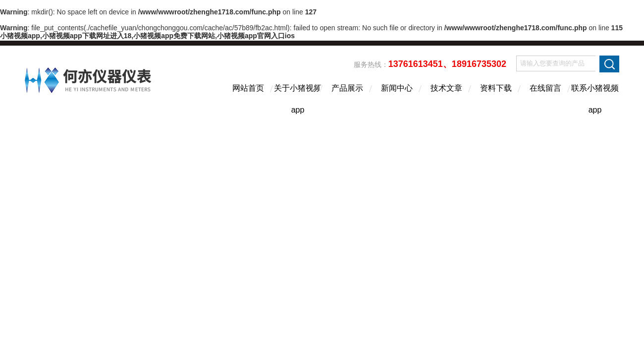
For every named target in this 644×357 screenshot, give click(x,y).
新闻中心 (397, 88)
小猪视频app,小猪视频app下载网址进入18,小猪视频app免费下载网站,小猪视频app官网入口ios (147, 36)
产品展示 (347, 88)
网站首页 (248, 88)
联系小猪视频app (595, 97)
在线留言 (545, 88)
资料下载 (496, 88)
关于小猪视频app (298, 97)
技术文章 (446, 88)
